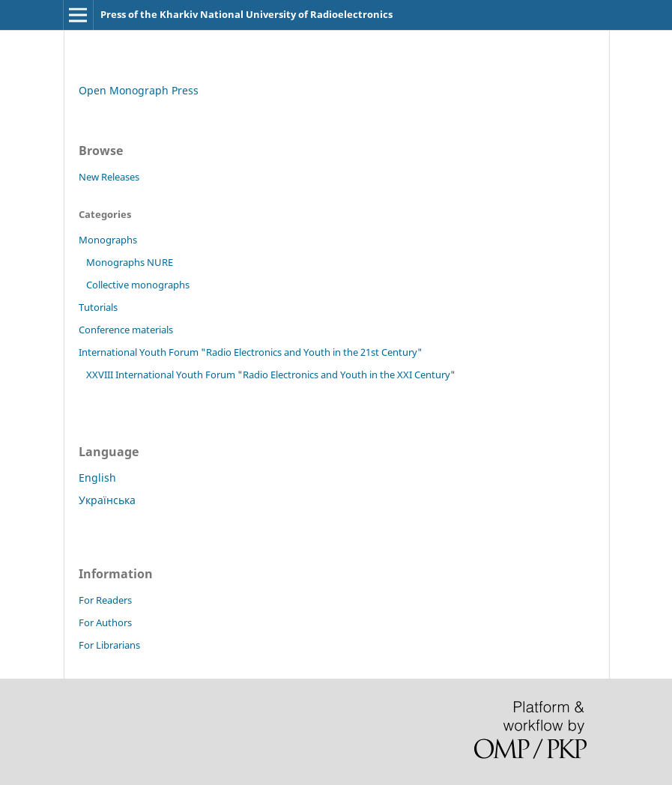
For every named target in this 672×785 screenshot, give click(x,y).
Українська (107, 500)
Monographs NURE (130, 262)
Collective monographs (138, 285)
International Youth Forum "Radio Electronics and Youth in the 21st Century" (251, 352)
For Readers (105, 600)
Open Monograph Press (139, 90)
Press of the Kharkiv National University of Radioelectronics (246, 14)
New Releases (109, 177)
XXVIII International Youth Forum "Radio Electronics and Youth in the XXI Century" (271, 375)
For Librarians (109, 645)
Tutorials (98, 307)
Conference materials (126, 330)
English (97, 478)
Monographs (108, 240)
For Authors (105, 622)
